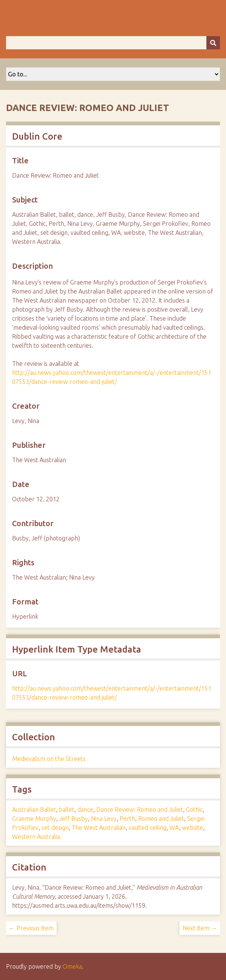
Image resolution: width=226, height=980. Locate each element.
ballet (67, 810)
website (192, 828)
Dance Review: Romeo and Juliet (140, 810)
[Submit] (213, 43)
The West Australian (99, 828)
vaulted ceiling (148, 828)
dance (85, 810)
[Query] (113, 43)
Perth (127, 819)
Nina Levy (104, 819)
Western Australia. (37, 837)
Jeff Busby (74, 819)
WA (174, 828)
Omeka (72, 966)
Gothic (194, 810)
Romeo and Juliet (161, 819)
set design (55, 828)
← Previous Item (31, 928)
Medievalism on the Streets (49, 759)
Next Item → (200, 928)
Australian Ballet (34, 810)
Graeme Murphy (34, 819)
